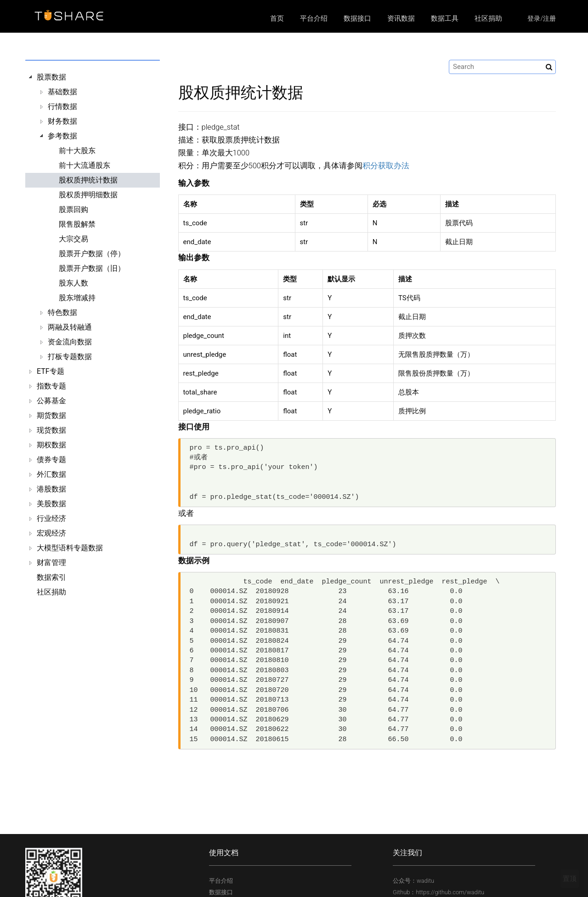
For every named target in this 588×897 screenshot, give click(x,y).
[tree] (93, 335)
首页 (277, 18)
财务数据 (62, 121)
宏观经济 (51, 533)
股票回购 (73, 209)
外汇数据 (51, 474)
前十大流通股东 (85, 165)
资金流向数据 (70, 342)
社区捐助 (488, 18)
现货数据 (51, 430)
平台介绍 (314, 18)
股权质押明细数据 (88, 195)
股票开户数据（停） (92, 254)
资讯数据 (401, 18)
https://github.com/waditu (450, 892)
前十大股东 (77, 151)
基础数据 (62, 92)
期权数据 (51, 445)
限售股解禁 (77, 224)
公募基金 (51, 401)
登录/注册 (542, 18)
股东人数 (73, 283)
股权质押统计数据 (88, 180)
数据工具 (445, 18)
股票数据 (51, 77)
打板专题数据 (70, 357)
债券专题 (51, 460)
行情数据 (62, 106)
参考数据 (62, 136)
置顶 (570, 879)
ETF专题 (51, 371)
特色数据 (62, 312)
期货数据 (51, 415)
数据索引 (51, 577)
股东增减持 (77, 298)
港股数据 (51, 489)
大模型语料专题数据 (70, 548)
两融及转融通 (70, 327)
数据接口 (357, 18)
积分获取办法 (386, 166)
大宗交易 (73, 239)
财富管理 (51, 563)
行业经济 (51, 518)
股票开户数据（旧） (92, 268)
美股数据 (51, 504)
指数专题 (51, 386)
